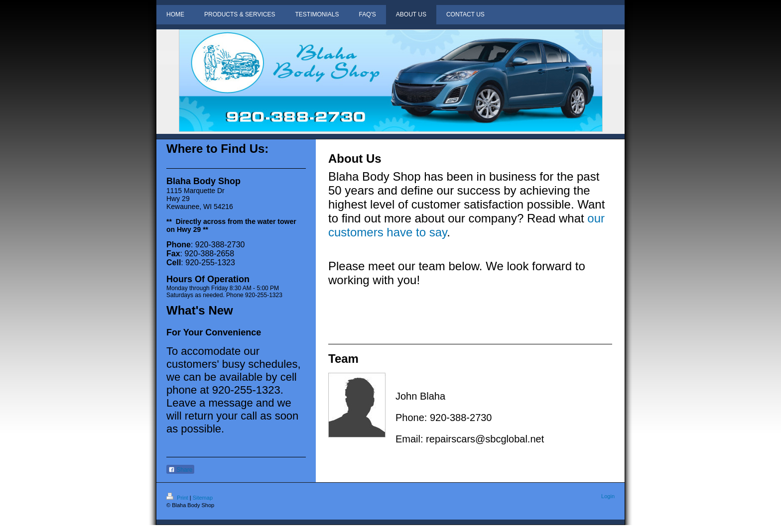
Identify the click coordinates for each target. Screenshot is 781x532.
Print (178, 498)
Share (180, 470)
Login (608, 496)
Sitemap (203, 498)
